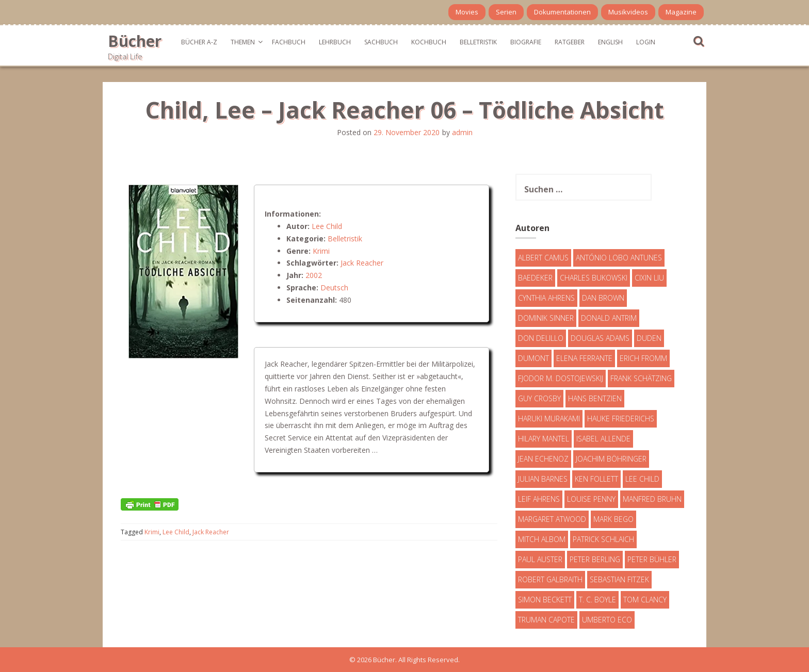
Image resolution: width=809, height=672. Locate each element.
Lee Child (327, 226)
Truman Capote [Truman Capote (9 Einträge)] (546, 620)
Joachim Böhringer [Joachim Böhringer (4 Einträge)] (611, 459)
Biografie (526, 42)
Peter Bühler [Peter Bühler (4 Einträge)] (652, 559)
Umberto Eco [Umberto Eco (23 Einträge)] (607, 620)
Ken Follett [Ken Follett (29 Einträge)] (596, 479)
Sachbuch (381, 42)
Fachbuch (289, 42)
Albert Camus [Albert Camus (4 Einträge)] (543, 258)
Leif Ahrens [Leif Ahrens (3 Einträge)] (539, 499)
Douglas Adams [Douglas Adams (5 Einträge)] (600, 338)
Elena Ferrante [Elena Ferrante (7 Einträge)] (584, 358)
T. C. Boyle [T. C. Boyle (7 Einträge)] (597, 600)
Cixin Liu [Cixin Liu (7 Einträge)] (649, 278)
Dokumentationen (562, 12)
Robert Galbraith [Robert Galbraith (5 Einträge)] (550, 579)
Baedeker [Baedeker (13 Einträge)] (535, 278)
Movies (467, 12)
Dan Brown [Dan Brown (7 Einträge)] (603, 298)
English (610, 42)
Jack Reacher (362, 263)
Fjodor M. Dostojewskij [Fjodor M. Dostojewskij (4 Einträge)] (561, 378)
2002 (314, 275)
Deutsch (334, 288)
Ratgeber (570, 42)
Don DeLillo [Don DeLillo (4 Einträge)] (541, 338)
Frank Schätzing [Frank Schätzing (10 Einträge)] (641, 378)
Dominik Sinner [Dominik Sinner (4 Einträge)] (546, 318)
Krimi (321, 251)
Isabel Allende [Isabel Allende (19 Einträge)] (603, 439)
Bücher (135, 41)
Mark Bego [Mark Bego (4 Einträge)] (613, 519)
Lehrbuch (335, 42)
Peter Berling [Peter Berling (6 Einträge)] (595, 559)
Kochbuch (429, 42)
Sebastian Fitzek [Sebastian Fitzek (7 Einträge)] (619, 579)
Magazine (681, 12)
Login (646, 42)
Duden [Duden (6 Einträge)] (649, 338)
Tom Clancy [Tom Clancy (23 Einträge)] (645, 600)
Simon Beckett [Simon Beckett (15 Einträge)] (545, 600)
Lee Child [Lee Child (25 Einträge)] (642, 479)
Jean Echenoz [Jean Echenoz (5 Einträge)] (543, 459)
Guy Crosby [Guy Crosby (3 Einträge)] (539, 398)
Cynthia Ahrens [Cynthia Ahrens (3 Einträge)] (546, 298)
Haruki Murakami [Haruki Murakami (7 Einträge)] (549, 419)
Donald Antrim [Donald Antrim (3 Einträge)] (609, 318)
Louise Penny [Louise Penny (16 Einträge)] (591, 499)
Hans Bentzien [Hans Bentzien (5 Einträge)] (595, 398)
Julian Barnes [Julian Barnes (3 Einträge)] (543, 479)
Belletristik (478, 42)
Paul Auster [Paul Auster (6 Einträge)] (540, 559)
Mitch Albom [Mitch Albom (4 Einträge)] (542, 539)
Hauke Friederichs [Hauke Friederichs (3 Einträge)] (621, 419)
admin (462, 132)
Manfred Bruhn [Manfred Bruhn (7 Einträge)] (652, 499)
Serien (506, 12)
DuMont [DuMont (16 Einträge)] (533, 358)
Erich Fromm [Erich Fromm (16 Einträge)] (643, 358)
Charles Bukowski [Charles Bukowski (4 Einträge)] (594, 278)
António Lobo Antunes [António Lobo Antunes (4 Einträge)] (619, 258)
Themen (243, 42)
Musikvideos (628, 12)
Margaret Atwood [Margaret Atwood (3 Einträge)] (552, 519)
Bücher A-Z (199, 42)
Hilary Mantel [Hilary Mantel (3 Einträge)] (544, 439)
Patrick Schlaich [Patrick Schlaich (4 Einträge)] (603, 539)
